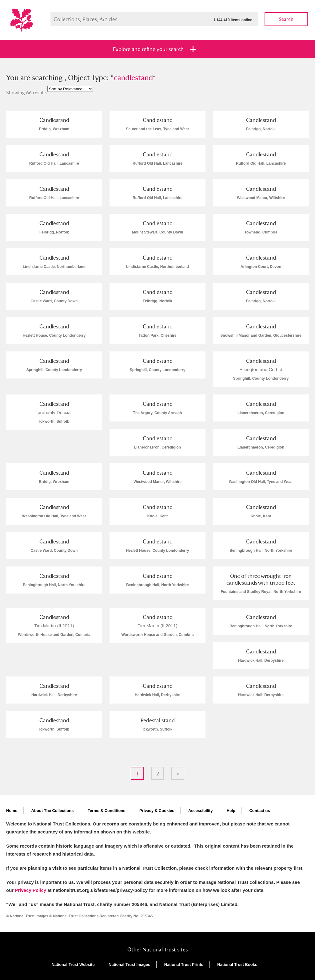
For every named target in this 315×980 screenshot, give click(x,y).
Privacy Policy (30, 890)
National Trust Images (129, 964)
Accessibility (201, 811)
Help (231, 811)
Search (286, 19)
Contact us (259, 811)
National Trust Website (73, 964)
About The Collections (53, 811)
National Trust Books (237, 964)
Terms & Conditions (107, 811)
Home (12, 811)
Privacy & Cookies (157, 811)
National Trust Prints (184, 964)
